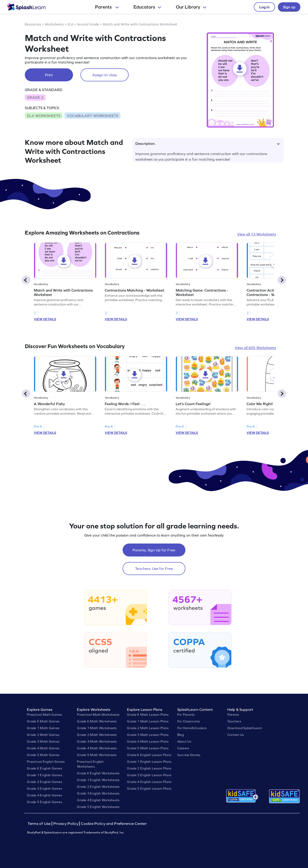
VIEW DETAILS (45, 319)
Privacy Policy (66, 824)
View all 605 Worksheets (255, 348)
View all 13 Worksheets (257, 234)
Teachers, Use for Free (154, 569)
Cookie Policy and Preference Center (114, 824)
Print (49, 75)
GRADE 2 (35, 97)
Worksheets (54, 24)
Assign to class (105, 75)
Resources (33, 24)
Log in (264, 7)
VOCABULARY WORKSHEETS (93, 116)
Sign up (289, 7)
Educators (147, 7)
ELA (70, 24)
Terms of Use (40, 824)
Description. (208, 143)
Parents (107, 7)
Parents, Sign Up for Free (154, 550)
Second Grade (88, 24)
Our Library (191, 7)
